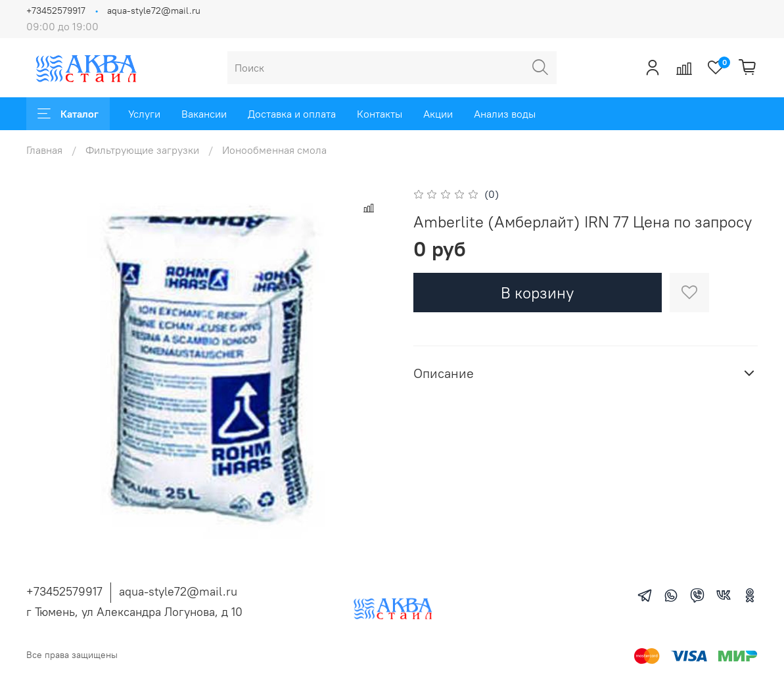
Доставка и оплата (292, 114)
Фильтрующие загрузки (142, 150)
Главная (44, 150)
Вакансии (204, 114)
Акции (438, 114)
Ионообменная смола (274, 150)
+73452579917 (56, 11)
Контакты (380, 114)
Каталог (68, 114)
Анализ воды (505, 114)
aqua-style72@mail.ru (154, 11)
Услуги (144, 114)
